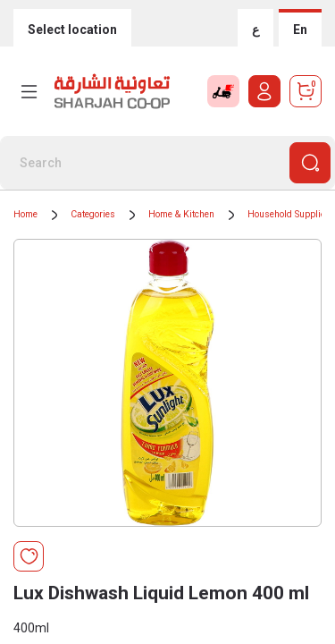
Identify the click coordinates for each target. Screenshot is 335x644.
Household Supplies (289, 214)
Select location (72, 30)
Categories (93, 214)
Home (25, 214)
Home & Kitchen (181, 214)
